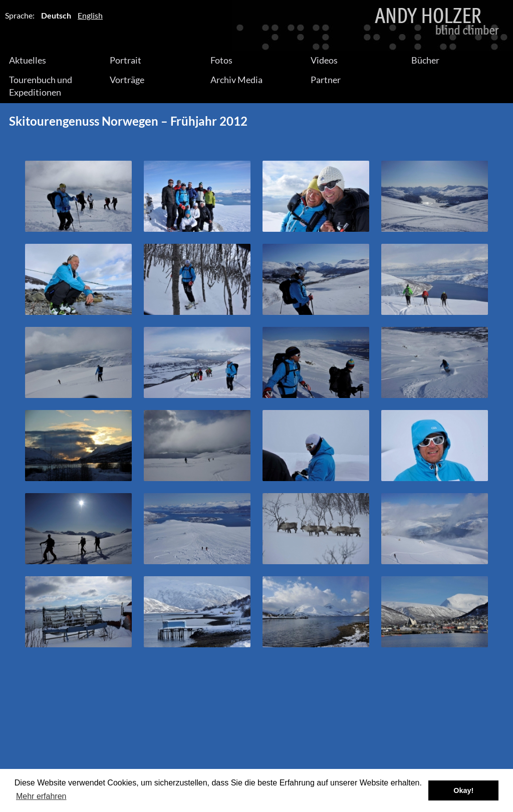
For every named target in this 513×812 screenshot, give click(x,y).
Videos (324, 60)
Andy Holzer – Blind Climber (256, 26)
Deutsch (56, 15)
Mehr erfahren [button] (41, 796)
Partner (326, 80)
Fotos (221, 60)
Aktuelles (28, 60)
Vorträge (127, 80)
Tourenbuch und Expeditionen (41, 86)
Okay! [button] (463, 790)
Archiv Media (236, 80)
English (90, 15)
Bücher (425, 60)
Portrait (125, 60)
